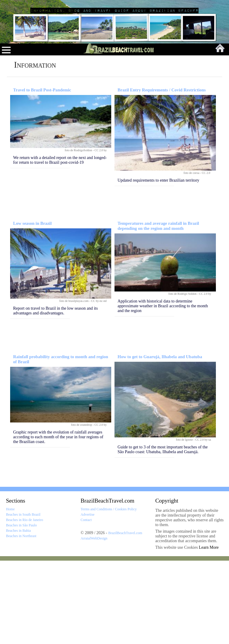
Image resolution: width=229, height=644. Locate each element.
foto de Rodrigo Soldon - (184, 377)
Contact (86, 603)
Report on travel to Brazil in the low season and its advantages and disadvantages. (55, 394)
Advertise (88, 598)
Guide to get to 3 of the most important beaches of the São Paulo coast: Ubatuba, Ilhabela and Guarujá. (163, 533)
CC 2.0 (207, 256)
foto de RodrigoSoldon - (80, 234)
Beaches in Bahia (18, 614)
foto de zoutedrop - (83, 508)
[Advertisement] (114, 123)
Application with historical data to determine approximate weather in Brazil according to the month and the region (163, 389)
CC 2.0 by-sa (204, 523)
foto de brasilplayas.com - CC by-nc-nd (83, 384)
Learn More (209, 631)
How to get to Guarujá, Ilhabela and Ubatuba (160, 440)
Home (10, 592)
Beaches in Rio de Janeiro (25, 603)
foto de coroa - (193, 256)
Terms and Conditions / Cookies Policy (109, 592)
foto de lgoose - (186, 523)
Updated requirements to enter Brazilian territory (158, 264)
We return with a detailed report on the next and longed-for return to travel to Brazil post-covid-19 (60, 243)
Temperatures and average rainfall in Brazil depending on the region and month (158, 309)
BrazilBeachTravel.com (107, 584)
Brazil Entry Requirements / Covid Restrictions (162, 173)
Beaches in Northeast (21, 619)
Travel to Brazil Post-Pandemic (42, 173)
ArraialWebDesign (94, 622)
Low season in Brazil (32, 307)
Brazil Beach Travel (40, 7)
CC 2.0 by (101, 234)
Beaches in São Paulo (21, 609)
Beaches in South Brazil (23, 598)
